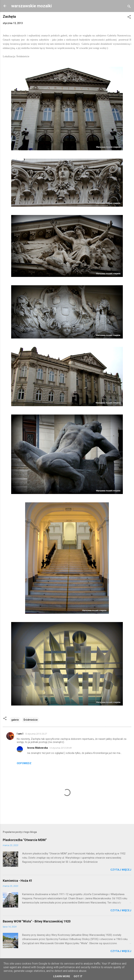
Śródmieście (31, 720)
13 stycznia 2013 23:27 (36, 734)
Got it (78, 976)
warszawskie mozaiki (31, 6)
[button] (129, 17)
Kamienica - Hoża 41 (18, 881)
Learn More (62, 976)
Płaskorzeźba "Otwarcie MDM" (25, 840)
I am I (20, 734)
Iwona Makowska (38, 748)
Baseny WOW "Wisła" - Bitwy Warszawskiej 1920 (37, 921)
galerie (15, 720)
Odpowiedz (24, 763)
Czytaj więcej (121, 870)
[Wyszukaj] (129, 7)
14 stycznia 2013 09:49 (60, 748)
